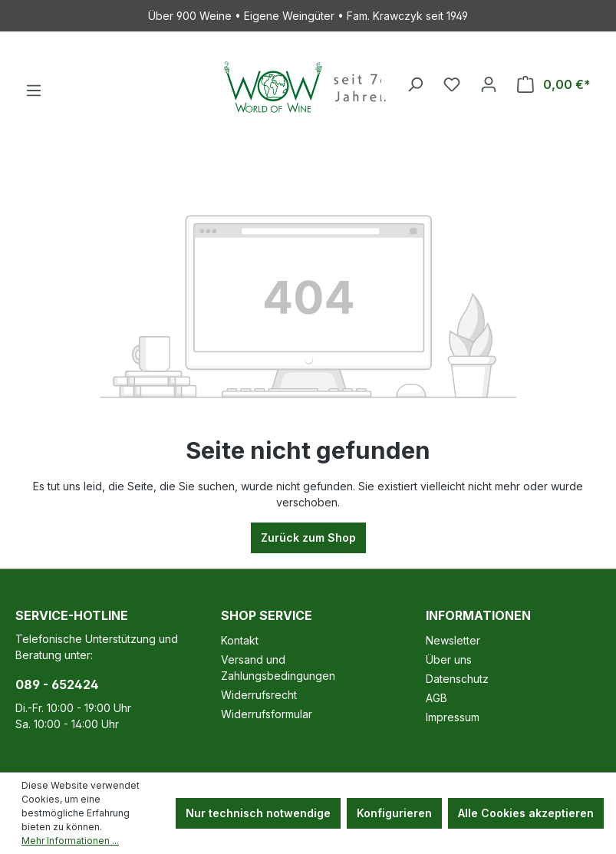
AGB (436, 698)
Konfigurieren (394, 813)
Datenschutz (457, 679)
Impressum (453, 717)
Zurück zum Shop (308, 537)
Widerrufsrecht (259, 695)
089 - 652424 (57, 684)
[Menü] (34, 91)
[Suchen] (415, 84)
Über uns (449, 659)
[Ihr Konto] (489, 84)
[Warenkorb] (554, 84)
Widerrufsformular (267, 714)
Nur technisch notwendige (258, 813)
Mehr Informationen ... (70, 841)
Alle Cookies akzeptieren (526, 813)
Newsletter (453, 640)
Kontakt (240, 640)
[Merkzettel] (452, 84)
